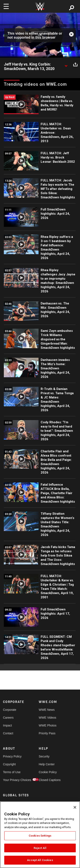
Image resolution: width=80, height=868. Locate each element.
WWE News (47, 710)
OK (40, 35)
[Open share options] (75, 65)
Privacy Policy (12, 756)
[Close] (75, 807)
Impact (7, 725)
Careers (8, 718)
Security (44, 756)
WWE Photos (48, 725)
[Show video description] (66, 65)
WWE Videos (47, 718)
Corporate (10, 710)
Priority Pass (47, 733)
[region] (40, 835)
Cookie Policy (48, 772)
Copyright (9, 764)
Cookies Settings (40, 836)
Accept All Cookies (40, 860)
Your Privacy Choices (12, 780)
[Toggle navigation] (6, 6)
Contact (8, 733)
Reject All (40, 848)
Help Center (47, 764)
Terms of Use (12, 772)
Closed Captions (48, 780)
